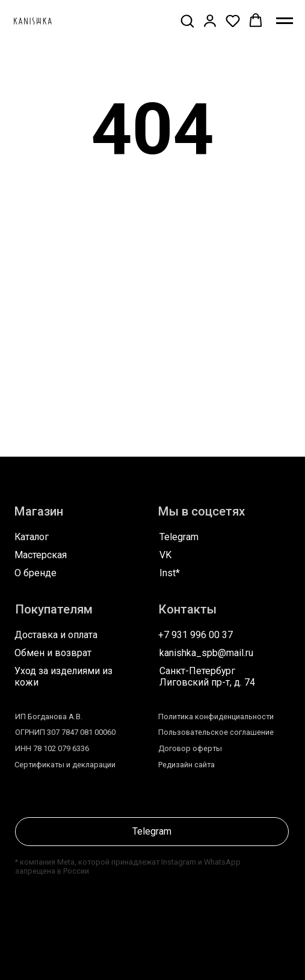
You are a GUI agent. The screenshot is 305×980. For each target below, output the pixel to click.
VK (165, 555)
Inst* (170, 573)
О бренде (35, 573)
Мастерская (41, 555)
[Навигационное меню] (285, 21)
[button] (187, 20)
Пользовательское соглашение (216, 732)
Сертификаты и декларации (65, 765)
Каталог (32, 537)
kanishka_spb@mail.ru (206, 653)
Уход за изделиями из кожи (63, 677)
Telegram (179, 537)
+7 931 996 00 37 (196, 635)
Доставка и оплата (56, 635)
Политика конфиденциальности (216, 717)
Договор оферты (190, 748)
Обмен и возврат (53, 653)
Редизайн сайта (186, 765)
